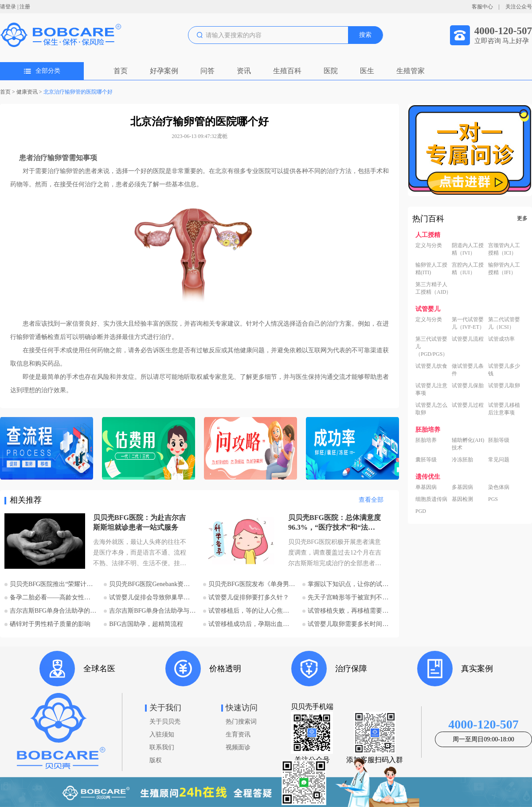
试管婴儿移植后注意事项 (504, 409)
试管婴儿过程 (468, 405)
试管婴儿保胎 (468, 386)
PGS (493, 499)
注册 (25, 7)
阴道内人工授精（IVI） (468, 249)
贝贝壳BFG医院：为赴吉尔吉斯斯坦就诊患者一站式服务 (139, 522)
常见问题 (499, 460)
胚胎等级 (499, 440)
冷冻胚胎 (462, 460)
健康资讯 (27, 92)
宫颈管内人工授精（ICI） (504, 249)
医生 (367, 71)
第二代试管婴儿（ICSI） (504, 323)
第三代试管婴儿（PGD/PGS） (432, 346)
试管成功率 (501, 339)
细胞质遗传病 (431, 499)
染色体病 (499, 487)
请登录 (8, 7)
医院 (331, 71)
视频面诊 (238, 747)
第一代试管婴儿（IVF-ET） (468, 323)
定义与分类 (429, 245)
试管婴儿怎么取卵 (431, 409)
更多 (522, 218)
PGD (421, 511)
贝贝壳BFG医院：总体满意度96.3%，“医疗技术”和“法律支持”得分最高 (334, 523)
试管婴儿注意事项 (431, 389)
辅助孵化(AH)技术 (468, 444)
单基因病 (426, 487)
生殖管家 (411, 71)
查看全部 (371, 500)
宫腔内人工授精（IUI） (468, 269)
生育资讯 (238, 734)
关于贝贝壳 (165, 722)
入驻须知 (162, 734)
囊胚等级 (426, 460)
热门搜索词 (241, 722)
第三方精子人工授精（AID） (433, 288)
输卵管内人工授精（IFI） (504, 269)
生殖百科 (287, 71)
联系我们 (162, 747)
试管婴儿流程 (468, 339)
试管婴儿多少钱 (504, 370)
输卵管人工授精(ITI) (431, 269)
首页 (121, 71)
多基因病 (462, 487)
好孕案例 (164, 71)
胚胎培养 (426, 440)
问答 (207, 71)
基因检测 (462, 499)
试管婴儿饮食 (431, 366)
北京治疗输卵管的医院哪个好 (78, 92)
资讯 (244, 71)
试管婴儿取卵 (504, 386)
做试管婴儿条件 (468, 370)
